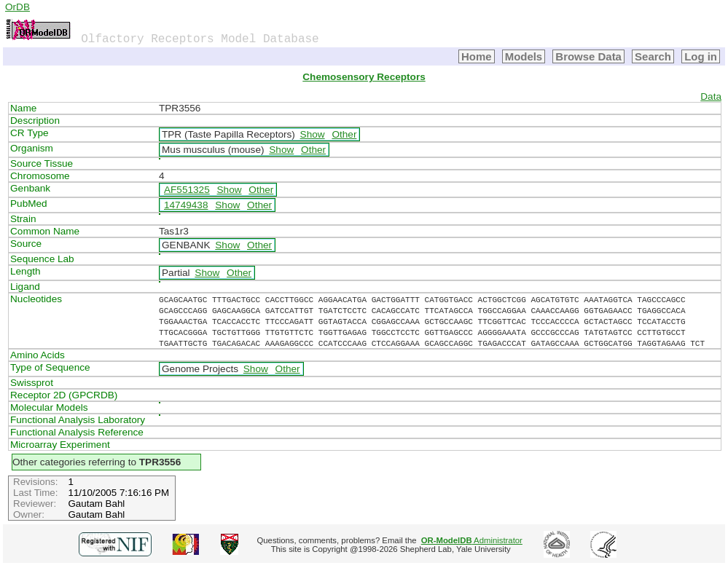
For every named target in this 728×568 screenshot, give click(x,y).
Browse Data (588, 56)
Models (524, 56)
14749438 (186, 205)
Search (653, 56)
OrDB (17, 7)
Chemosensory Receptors (364, 77)
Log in (701, 56)
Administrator (472, 540)
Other (344, 134)
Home (477, 56)
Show (313, 134)
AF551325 (187, 190)
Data (711, 96)
